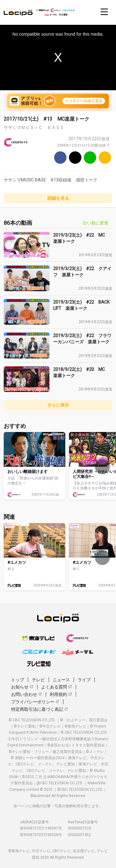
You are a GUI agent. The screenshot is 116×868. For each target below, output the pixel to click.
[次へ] (102, 467)
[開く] (104, 12)
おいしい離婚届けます (28, 472)
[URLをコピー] (105, 158)
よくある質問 (57, 687)
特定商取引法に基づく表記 (40, 709)
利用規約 (61, 694)
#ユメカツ (17, 562)
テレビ (38, 680)
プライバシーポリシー (35, 702)
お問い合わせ (27, 694)
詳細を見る (58, 198)
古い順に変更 (96, 223)
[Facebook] (60, 158)
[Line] (90, 158)
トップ (18, 680)
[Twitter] (75, 158)
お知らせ (22, 687)
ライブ (84, 680)
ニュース (61, 680)
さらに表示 (58, 405)
